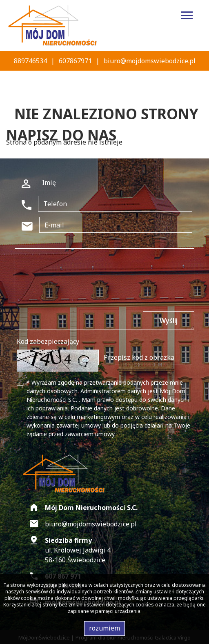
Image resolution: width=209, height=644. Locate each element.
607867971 (75, 61)
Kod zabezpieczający (48, 341)
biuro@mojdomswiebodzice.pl (150, 61)
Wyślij (169, 321)
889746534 (30, 61)
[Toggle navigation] (187, 17)
